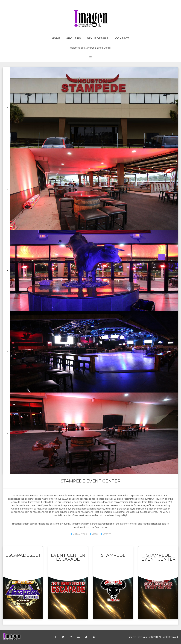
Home (56, 38)
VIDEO (94, 534)
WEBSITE (106, 534)
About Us (74, 38)
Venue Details (98, 38)
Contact (122, 38)
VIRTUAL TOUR (78, 534)
